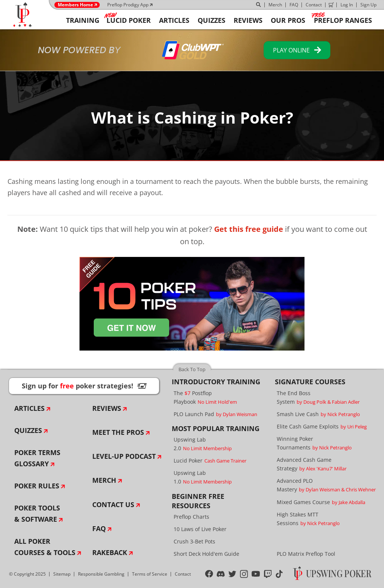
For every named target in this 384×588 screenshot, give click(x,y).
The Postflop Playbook (205, 397)
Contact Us (113, 504)
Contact (314, 5)
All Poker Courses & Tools (45, 547)
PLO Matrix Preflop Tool (306, 554)
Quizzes (28, 430)
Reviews (107, 408)
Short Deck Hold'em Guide (206, 554)
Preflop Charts (191, 517)
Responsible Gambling (101, 574)
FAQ (294, 5)
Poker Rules (37, 486)
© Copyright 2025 (27, 574)
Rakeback (110, 552)
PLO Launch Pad (215, 414)
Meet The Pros (118, 432)
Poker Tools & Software (37, 513)
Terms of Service (150, 574)
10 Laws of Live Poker (200, 529)
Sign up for (84, 386)
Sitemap (62, 574)
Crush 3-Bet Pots (194, 541)
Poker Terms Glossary (37, 458)
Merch (275, 5)
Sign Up (368, 5)
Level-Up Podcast (124, 456)
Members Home (75, 5)
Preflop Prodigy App (128, 5)
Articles (29, 408)
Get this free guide (249, 229)
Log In (347, 5)
